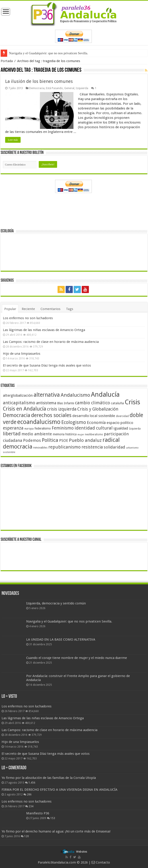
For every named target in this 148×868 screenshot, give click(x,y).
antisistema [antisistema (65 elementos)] (46, 403)
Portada (7, 61)
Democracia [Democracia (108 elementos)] (17, 415)
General (69, 88)
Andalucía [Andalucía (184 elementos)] (105, 394)
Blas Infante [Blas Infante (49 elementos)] (66, 403)
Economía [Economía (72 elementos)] (96, 422)
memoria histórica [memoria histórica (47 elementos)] (65, 434)
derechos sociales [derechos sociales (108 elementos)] (51, 415)
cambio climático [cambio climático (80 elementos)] (92, 403)
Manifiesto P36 (38, 813)
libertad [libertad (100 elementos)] (12, 434)
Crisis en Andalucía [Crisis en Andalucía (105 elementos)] (25, 409)
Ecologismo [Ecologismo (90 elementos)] (74, 422)
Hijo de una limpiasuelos (22, 354)
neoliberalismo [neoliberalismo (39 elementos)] (94, 434)
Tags (70, 309)
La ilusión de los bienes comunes (39, 81)
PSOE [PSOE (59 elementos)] (64, 441)
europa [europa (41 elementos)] (29, 429)
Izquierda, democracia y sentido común (56, 603)
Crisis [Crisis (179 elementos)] (132, 402)
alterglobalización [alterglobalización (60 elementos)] (18, 395)
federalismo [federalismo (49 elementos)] (43, 428)
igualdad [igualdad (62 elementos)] (121, 428)
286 (29, 795)
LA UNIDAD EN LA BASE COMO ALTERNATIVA (61, 639)
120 (27, 836)
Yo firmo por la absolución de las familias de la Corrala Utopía (49, 778)
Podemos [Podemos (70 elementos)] (32, 440)
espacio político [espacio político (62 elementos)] (120, 423)
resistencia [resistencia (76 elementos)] (92, 447)
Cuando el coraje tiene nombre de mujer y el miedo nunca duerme (77, 658)
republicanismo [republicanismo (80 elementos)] (64, 447)
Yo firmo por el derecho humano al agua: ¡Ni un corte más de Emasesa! (56, 831)
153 (53, 818)
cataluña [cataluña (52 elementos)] (117, 403)
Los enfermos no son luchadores (28, 318)
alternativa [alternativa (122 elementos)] (47, 395)
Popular (10, 309)
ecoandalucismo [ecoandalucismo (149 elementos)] (39, 422)
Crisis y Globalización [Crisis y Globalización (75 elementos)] (98, 409)
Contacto (101, 862)
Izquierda (82, 88)
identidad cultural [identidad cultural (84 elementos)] (94, 428)
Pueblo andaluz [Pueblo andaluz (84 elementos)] (85, 440)
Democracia (37, 88)
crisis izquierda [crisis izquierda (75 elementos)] (62, 409)
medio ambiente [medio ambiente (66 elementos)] (37, 434)
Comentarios (50, 309)
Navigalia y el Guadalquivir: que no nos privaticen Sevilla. (48, 53)
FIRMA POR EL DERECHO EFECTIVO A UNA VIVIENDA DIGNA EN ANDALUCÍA (59, 790)
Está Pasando (54, 88)
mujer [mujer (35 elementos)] (81, 435)
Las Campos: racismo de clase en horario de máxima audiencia (51, 342)
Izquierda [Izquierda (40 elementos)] (135, 429)
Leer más (13, 140)
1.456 (32, 783)
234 (31, 806)
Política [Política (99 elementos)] (50, 440)
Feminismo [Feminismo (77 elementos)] (63, 428)
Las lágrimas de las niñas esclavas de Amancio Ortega (44, 330)
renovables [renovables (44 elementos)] (40, 448)
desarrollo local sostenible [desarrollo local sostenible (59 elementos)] (94, 416)
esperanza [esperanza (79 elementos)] (13, 428)
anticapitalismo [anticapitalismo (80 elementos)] (19, 403)
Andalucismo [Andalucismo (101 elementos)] (75, 395)
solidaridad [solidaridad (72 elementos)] (114, 447)
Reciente (28, 309)
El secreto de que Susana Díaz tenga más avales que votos (47, 365)
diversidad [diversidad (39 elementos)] (122, 416)
